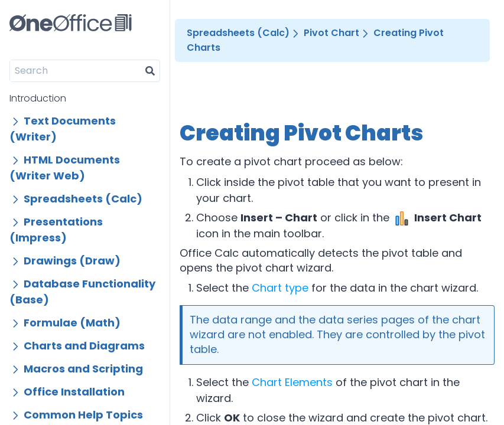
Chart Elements (292, 382)
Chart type (280, 288)
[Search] (75, 71)
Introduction (38, 98)
